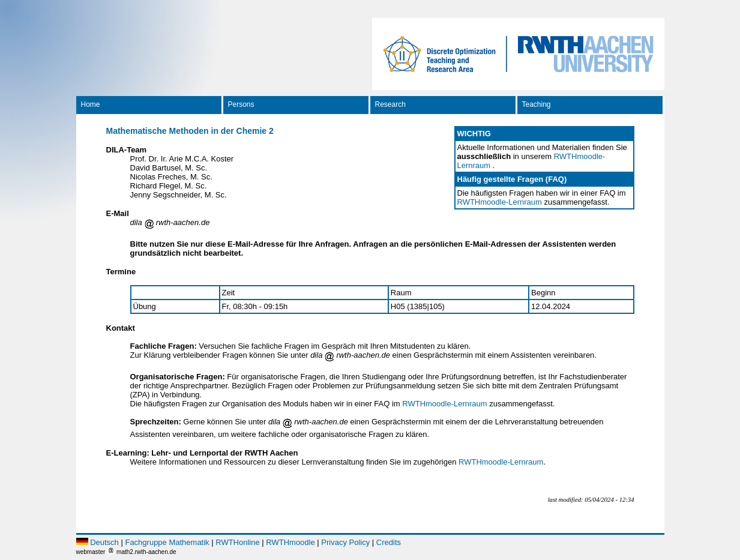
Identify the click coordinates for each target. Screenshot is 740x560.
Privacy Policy (345, 542)
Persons (241, 104)
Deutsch (104, 542)
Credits (389, 542)
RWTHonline (237, 542)
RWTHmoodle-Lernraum (500, 202)
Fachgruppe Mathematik (167, 542)
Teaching (537, 104)
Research (390, 104)
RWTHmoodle (290, 542)
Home (91, 104)
